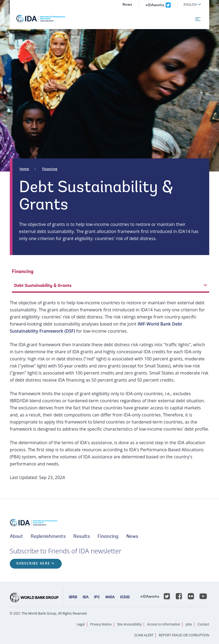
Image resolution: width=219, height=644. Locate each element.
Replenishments (48, 537)
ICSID (125, 597)
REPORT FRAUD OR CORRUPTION (184, 635)
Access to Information (164, 624)
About (16, 537)
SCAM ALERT (144, 635)
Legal (81, 624)
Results (82, 537)
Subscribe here (33, 564)
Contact (203, 624)
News (127, 5)
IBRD (73, 597)
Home (24, 169)
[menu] (198, 19)
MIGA (110, 597)
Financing (50, 169)
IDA (86, 597)
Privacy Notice (101, 624)
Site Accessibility (129, 624)
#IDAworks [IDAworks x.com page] (155, 5)
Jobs (189, 624)
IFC (97, 597)
